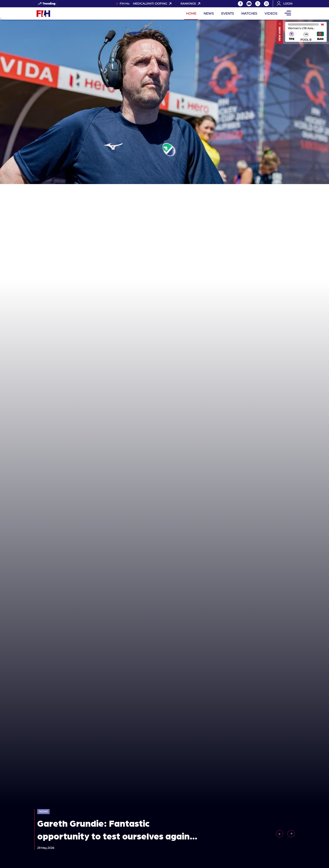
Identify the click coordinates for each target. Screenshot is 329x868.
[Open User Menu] (286, 4)
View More (280, 34)
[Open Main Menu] (288, 13)
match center (306, 32)
